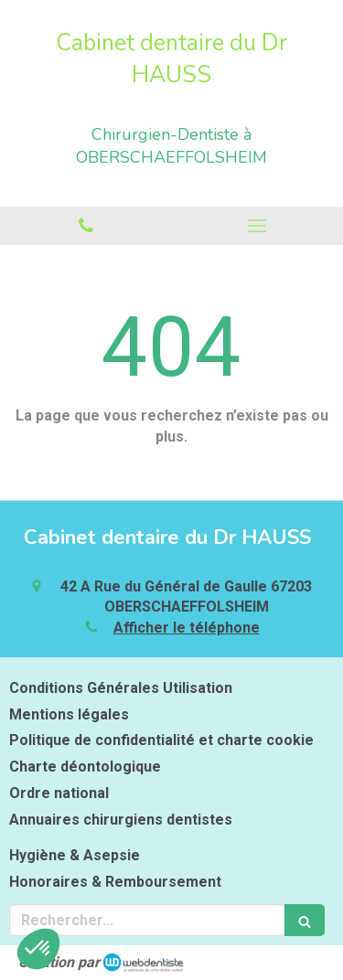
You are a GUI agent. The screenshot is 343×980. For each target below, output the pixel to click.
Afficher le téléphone (187, 628)
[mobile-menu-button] (258, 226)
